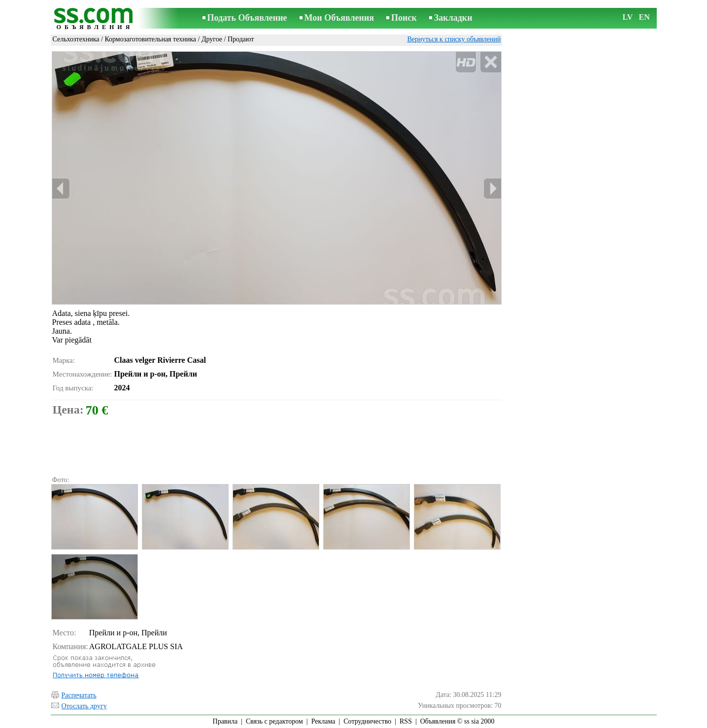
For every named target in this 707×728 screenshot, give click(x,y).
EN (644, 17)
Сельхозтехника (76, 39)
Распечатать (79, 695)
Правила (225, 721)
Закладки (453, 18)
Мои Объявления (339, 18)
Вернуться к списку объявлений (454, 39)
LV (628, 17)
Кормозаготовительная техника (150, 39)
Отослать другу (84, 706)
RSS (406, 721)
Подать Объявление (247, 18)
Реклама (323, 721)
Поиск (404, 18)
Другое (212, 39)
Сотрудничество (367, 721)
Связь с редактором (274, 721)
